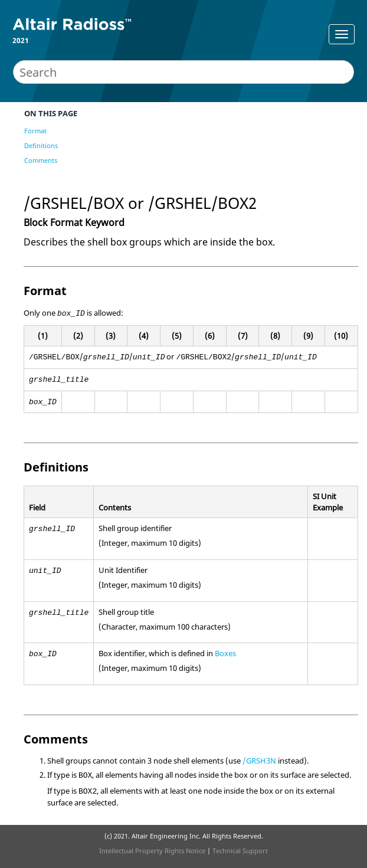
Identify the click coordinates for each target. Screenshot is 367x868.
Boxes (225, 653)
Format (35, 131)
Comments (41, 160)
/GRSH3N (259, 761)
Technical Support (240, 851)
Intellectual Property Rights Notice (152, 851)
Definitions (41, 145)
